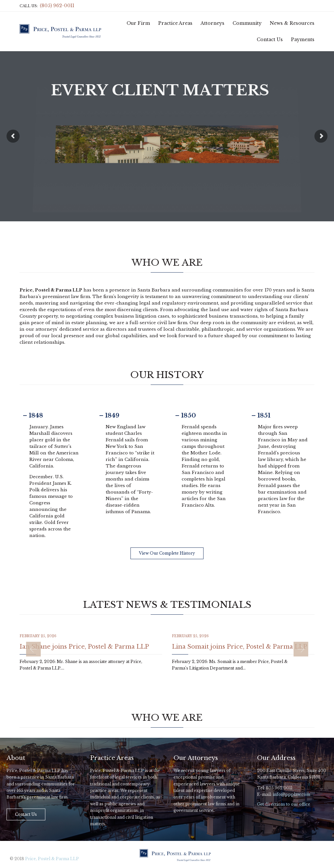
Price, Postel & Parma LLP (52, 859)
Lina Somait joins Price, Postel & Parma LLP (240, 647)
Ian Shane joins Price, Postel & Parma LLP (84, 647)
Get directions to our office (284, 804)
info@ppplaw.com (291, 794)
